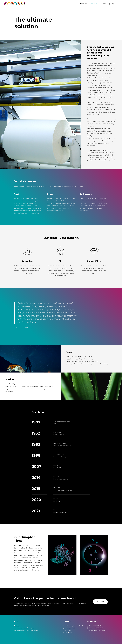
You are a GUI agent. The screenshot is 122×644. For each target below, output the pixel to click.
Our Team (100, 602)
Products (84, 4)
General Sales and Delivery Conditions (26, 630)
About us (93, 4)
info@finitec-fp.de (99, 630)
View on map (67, 632)
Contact (103, 4)
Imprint (17, 626)
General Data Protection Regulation (25, 628)
